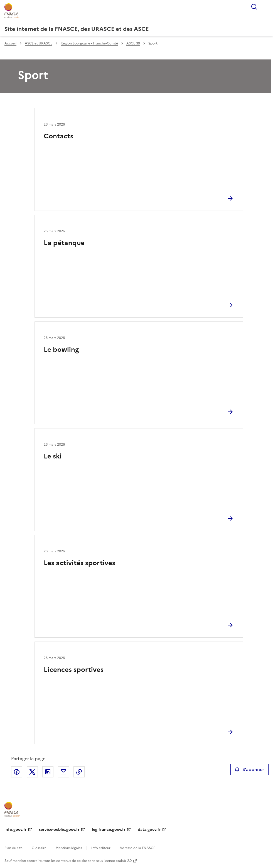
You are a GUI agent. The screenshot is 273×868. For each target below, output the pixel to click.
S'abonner (249, 769)
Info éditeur (101, 848)
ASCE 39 (133, 43)
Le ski (53, 456)
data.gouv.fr (149, 830)
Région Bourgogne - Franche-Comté (89, 43)
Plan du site (13, 848)
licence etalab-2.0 (118, 861)
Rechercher (254, 7)
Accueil (10, 43)
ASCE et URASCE (39, 43)
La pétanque (64, 243)
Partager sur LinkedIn (48, 772)
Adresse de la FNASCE (137, 848)
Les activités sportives (79, 563)
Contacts (58, 136)
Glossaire (39, 848)
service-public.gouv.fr (59, 830)
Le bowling (61, 350)
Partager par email (63, 772)
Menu (265, 7)
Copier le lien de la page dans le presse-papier (79, 772)
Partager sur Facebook (17, 772)
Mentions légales (69, 848)
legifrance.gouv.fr (109, 830)
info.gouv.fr (16, 830)
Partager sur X (32, 772)
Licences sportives (74, 670)
